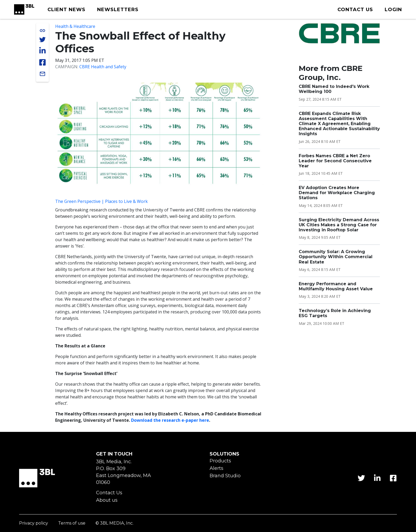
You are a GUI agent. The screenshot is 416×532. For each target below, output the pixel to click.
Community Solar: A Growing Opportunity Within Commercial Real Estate (336, 257)
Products (220, 461)
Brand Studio (225, 476)
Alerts (216, 468)
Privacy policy (34, 523)
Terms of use (72, 523)
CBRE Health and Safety (103, 67)
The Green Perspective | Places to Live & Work (101, 201)
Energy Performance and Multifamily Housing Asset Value (336, 286)
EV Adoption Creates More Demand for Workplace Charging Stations (337, 193)
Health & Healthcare (75, 26)
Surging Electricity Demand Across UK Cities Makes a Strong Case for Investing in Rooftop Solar (339, 225)
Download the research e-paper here (170, 420)
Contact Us (109, 493)
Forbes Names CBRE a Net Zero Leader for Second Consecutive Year (335, 161)
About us (107, 500)
